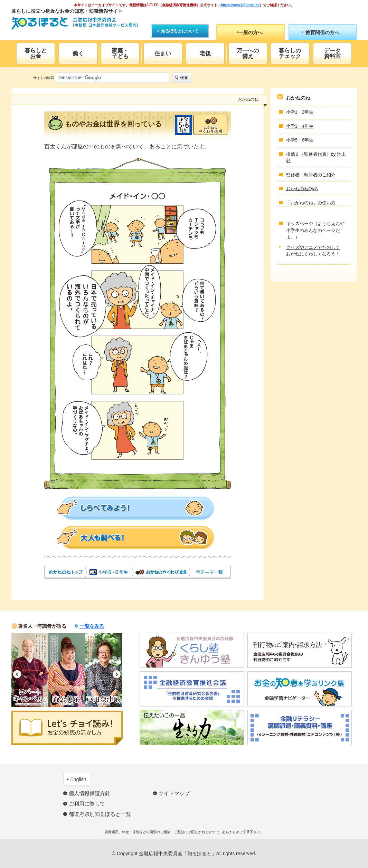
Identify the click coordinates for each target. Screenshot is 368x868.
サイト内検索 (44, 78)
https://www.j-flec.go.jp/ (240, 5)
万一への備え (248, 53)
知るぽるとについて (180, 31)
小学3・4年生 (300, 126)
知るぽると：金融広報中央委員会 (75, 23)
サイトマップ (174, 793)
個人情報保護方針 (89, 793)
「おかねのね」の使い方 (311, 203)
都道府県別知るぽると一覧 (100, 814)
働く (78, 53)
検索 (184, 78)
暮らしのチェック (290, 53)
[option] (30, 670)
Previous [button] (17, 674)
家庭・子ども (120, 53)
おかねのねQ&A (302, 189)
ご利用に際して (87, 804)
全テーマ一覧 (210, 572)
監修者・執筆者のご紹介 (311, 175)
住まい (163, 53)
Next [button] (117, 674)
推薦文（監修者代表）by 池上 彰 (316, 158)
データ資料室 (332, 53)
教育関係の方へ (322, 32)
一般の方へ (251, 32)
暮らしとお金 (36, 53)
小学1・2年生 (300, 112)
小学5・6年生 (183, 125)
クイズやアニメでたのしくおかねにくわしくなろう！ (313, 251)
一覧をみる (92, 626)
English (78, 779)
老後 (205, 53)
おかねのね (65, 572)
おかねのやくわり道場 (210, 125)
